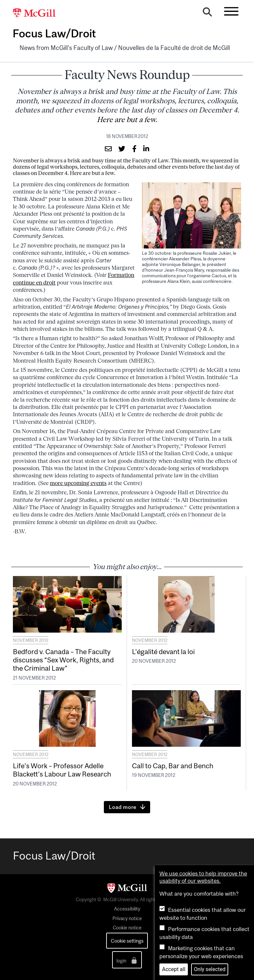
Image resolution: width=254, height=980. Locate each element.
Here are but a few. (127, 120)
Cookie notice (127, 928)
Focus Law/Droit (54, 33)
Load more (123, 807)
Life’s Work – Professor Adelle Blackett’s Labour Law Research (62, 770)
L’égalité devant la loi (163, 651)
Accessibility (127, 909)
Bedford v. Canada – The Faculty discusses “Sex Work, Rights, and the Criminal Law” (63, 660)
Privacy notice (127, 918)
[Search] (207, 14)
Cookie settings (127, 941)
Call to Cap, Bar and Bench (173, 766)
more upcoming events (78, 483)
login (127, 960)
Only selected (210, 969)
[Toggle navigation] (231, 11)
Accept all (174, 969)
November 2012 (31, 640)
